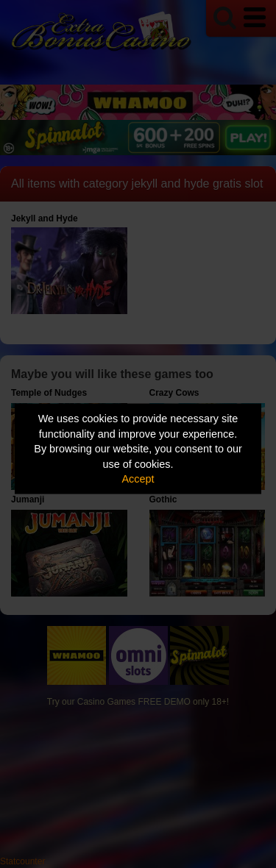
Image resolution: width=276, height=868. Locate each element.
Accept (138, 479)
